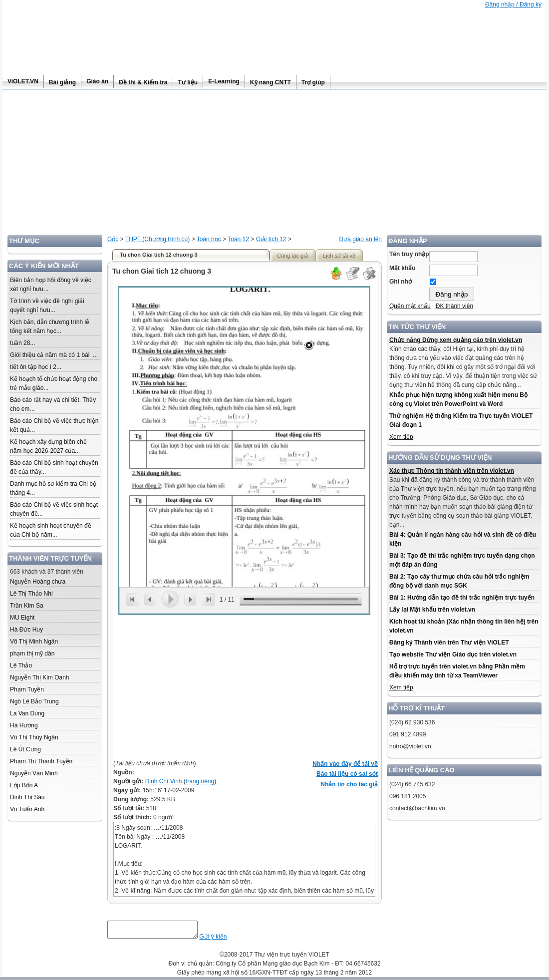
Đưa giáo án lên (361, 239)
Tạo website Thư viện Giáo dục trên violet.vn (453, 654)
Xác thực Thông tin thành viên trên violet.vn (452, 471)
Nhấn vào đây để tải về (345, 764)
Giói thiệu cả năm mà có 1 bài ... (54, 355)
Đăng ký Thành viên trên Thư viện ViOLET (449, 643)
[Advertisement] (274, 165)
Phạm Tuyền (27, 689)
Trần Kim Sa (27, 606)
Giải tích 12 (271, 239)
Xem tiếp (401, 437)
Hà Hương (24, 725)
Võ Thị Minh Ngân (34, 642)
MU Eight (22, 618)
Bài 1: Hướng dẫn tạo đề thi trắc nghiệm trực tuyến (462, 598)
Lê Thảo (21, 665)
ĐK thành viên (454, 306)
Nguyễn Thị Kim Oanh (40, 677)
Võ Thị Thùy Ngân (34, 737)
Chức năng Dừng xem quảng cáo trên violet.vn (456, 340)
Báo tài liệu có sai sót (347, 774)
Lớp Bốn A (24, 785)
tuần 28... (22, 343)
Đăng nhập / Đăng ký (513, 4)
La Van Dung (27, 713)
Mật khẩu (403, 268)
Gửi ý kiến (223, 940)
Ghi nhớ (401, 282)
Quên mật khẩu (410, 306)
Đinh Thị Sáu (27, 797)
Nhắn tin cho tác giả (349, 784)
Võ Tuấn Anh (27, 809)
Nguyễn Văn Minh (34, 773)
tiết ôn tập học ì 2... (36, 367)
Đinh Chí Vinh (164, 781)
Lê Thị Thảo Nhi (31, 594)
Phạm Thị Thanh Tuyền (41, 761)
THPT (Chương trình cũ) (157, 239)
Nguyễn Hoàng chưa (38, 582)
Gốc (113, 239)
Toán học (209, 239)
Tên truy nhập (409, 254)
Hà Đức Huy (26, 630)
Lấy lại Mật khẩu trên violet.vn (432, 610)
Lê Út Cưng (25, 749)
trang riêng (200, 781)
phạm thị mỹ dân (32, 653)
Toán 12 (238, 239)
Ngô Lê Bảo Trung (34, 701)
